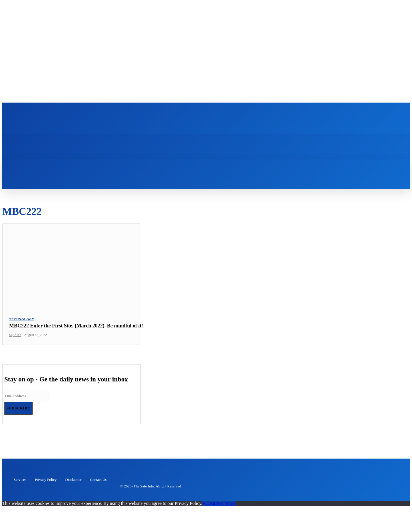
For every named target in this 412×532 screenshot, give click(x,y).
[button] (97, 170)
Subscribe (18, 412)
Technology (22, 323)
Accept (209, 507)
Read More (226, 507)
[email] (27, 400)
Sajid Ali (15, 339)
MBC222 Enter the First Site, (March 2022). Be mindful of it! (76, 329)
